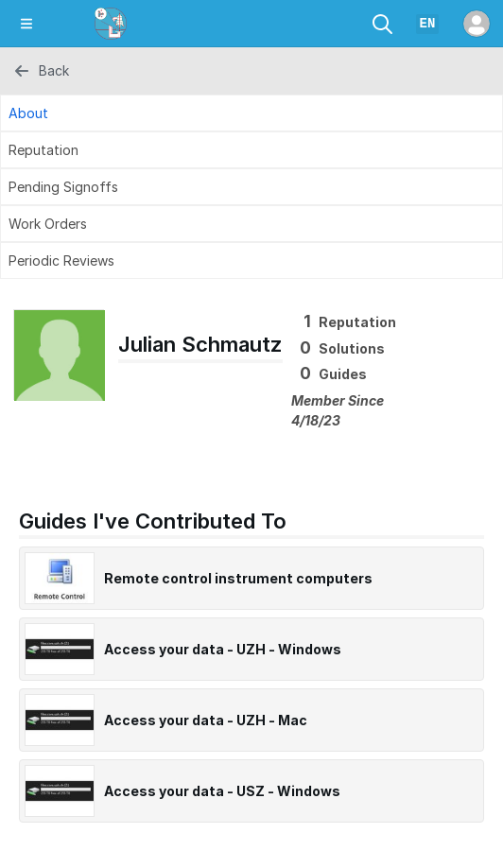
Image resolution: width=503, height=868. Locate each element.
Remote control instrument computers (238, 578)
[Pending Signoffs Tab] (251, 187)
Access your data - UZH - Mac (206, 720)
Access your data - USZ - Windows (222, 791)
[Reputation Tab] (251, 150)
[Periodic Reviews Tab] (251, 260)
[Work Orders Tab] (251, 224)
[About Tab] (251, 113)
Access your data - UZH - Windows (223, 649)
